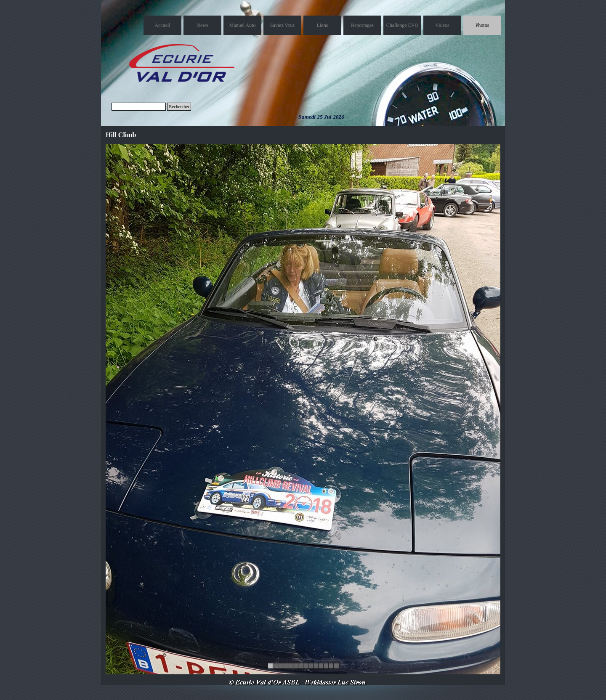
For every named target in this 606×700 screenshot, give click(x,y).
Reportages (362, 25)
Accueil (162, 25)
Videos (442, 25)
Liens (323, 25)
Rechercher (179, 107)
